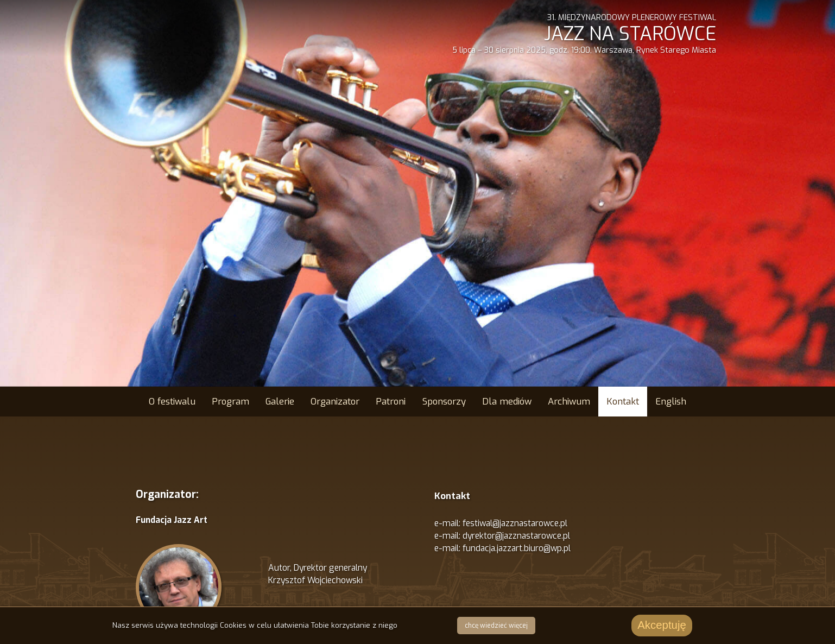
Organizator (335, 401)
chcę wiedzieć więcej (496, 626)
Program (230, 401)
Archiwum (569, 401)
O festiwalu (172, 401)
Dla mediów (507, 401)
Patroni (391, 401)
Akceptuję (662, 625)
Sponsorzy (444, 401)
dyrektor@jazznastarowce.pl (516, 536)
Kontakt (623, 401)
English (671, 401)
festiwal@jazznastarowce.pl (515, 523)
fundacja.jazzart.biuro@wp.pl (517, 548)
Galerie (280, 401)
